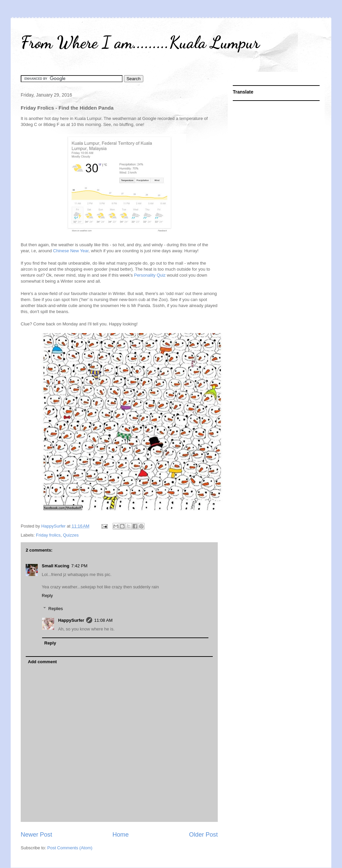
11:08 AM (103, 620)
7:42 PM (79, 566)
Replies (56, 608)
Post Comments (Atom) (70, 848)
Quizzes (71, 535)
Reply (47, 596)
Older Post (203, 835)
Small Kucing (55, 566)
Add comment (43, 662)
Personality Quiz (150, 275)
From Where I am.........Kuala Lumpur (140, 42)
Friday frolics (48, 535)
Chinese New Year (71, 251)
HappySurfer (71, 620)
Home (121, 835)
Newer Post (36, 835)
